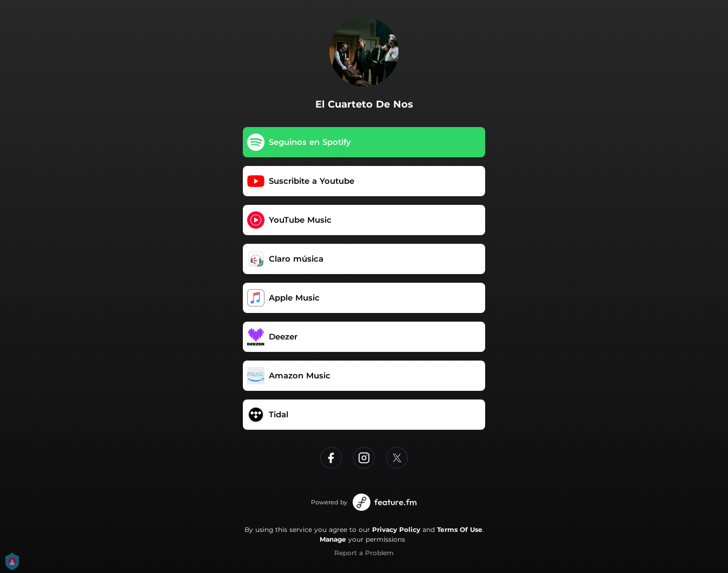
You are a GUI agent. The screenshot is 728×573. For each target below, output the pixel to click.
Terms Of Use (460, 529)
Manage (333, 539)
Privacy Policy (396, 529)
